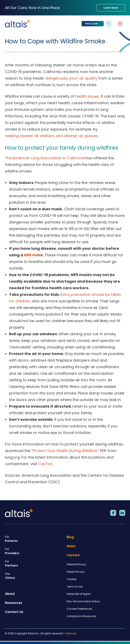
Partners (34, 563)
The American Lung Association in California (45, 158)
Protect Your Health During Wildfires (65, 451)
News (71, 546)
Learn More (111, 8)
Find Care (93, 24)
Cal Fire (45, 464)
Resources (14, 603)
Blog (70, 537)
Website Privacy (76, 564)
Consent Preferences (79, 609)
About (10, 594)
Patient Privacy (76, 572)
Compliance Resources (81, 616)
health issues (87, 96)
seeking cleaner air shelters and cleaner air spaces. (52, 136)
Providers (34, 551)
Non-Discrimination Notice (83, 601)
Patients (34, 539)
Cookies (72, 579)
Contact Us (14, 612)
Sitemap (71, 634)
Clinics (34, 576)
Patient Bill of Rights (79, 594)
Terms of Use (75, 587)
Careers (73, 555)
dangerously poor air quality (71, 78)
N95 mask (34, 255)
